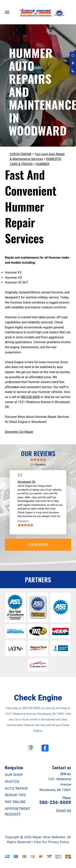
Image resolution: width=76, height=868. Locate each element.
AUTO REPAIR (16, 788)
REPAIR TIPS (15, 795)
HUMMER (43, 164)
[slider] (38, 459)
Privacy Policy (59, 842)
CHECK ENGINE (21, 154)
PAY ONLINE (15, 802)
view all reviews (38, 544)
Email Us (64, 810)
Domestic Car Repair (19, 432)
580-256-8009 (30, 397)
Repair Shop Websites (49, 837)
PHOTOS (12, 782)
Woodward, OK (26, 482)
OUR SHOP (14, 775)
